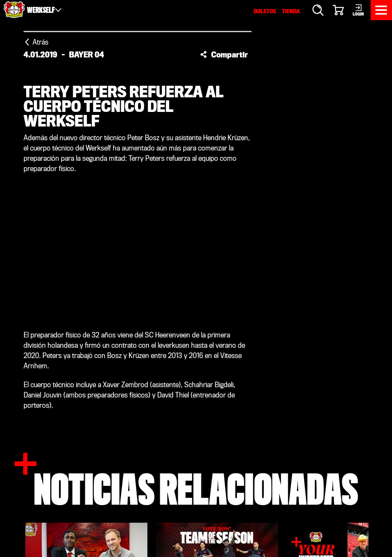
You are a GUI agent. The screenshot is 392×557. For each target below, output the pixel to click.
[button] (224, 54)
